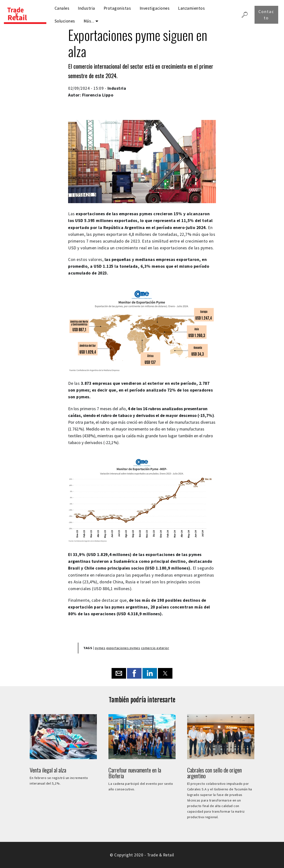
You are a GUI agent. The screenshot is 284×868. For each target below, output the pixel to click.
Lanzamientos (191, 8)
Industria (86, 8)
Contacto (266, 15)
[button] (119, 673)
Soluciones (65, 21)
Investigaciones (155, 8)
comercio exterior (155, 648)
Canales (62, 8)
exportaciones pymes (123, 648)
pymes (100, 648)
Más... (89, 21)
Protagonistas (117, 8)
